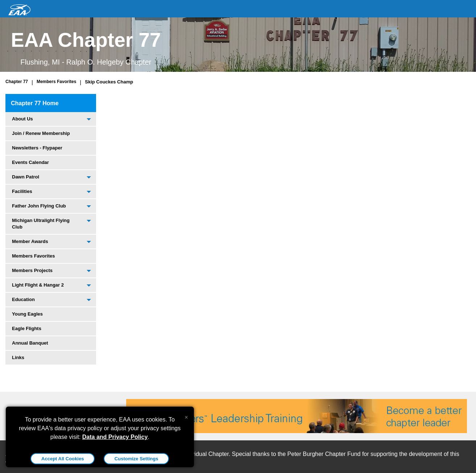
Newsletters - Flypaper (37, 148)
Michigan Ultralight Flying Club (41, 224)
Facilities (22, 191)
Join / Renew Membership (41, 133)
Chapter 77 (17, 82)
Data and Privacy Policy (115, 437)
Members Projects (32, 270)
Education (23, 299)
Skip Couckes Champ (109, 82)
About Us (22, 119)
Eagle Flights (27, 328)
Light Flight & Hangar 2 (38, 285)
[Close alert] (186, 416)
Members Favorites (56, 82)
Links (18, 357)
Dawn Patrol (26, 177)
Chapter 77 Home (35, 103)
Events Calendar (30, 162)
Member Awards (30, 241)
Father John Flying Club (39, 206)
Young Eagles (27, 314)
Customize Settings (136, 459)
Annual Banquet (30, 343)
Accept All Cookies (63, 459)
